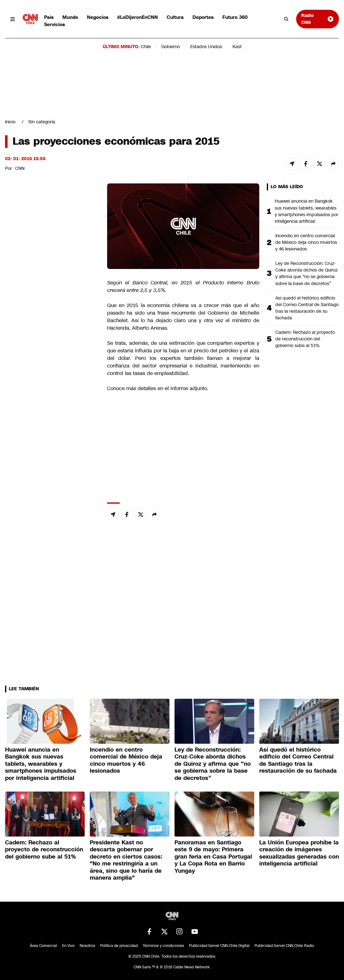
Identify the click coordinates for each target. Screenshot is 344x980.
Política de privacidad (119, 946)
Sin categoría (42, 122)
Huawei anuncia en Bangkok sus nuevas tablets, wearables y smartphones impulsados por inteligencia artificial (307, 211)
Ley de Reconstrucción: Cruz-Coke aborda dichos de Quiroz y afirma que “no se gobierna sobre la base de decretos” (307, 273)
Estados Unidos (206, 47)
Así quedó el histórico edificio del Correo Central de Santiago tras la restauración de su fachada (307, 308)
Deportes (203, 17)
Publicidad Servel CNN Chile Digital (219, 946)
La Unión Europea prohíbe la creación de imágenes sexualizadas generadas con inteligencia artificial (299, 853)
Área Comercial (43, 946)
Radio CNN (318, 19)
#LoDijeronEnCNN (138, 17)
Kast (237, 47)
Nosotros (87, 946)
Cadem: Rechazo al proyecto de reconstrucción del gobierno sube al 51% (305, 339)
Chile (146, 47)
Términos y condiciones (163, 946)
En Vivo (68, 946)
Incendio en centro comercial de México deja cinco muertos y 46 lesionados (306, 242)
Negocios (98, 17)
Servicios (54, 24)
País (49, 17)
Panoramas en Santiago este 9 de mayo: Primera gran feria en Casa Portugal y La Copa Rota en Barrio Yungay (213, 857)
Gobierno (171, 47)
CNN (20, 168)
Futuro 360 (235, 17)
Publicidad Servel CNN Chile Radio (284, 946)
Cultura (175, 17)
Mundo (70, 17)
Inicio (10, 122)
